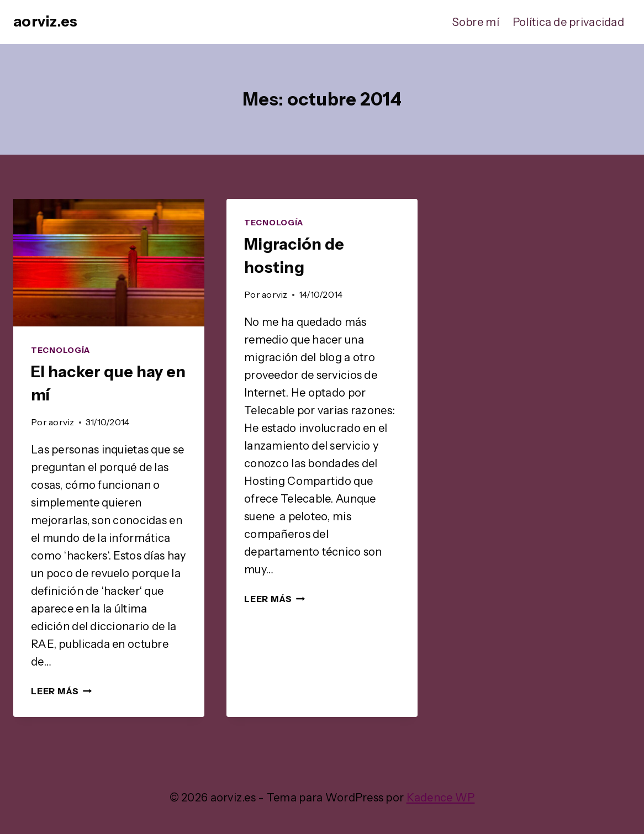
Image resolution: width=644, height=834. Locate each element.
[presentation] (109, 263)
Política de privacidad (568, 22)
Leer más (61, 691)
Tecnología (60, 350)
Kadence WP (441, 798)
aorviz (62, 422)
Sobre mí (476, 22)
